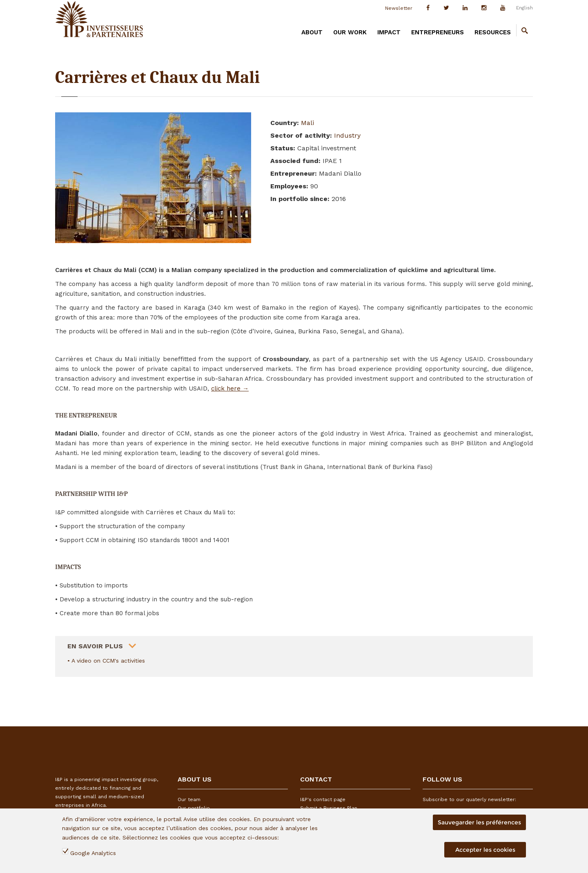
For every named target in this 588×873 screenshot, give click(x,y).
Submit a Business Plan (329, 808)
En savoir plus (95, 643)
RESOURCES (493, 32)
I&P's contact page (323, 799)
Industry (347, 135)
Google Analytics (93, 853)
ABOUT (312, 32)
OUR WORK (350, 32)
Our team (189, 799)
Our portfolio (194, 808)
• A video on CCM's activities (106, 661)
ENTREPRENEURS (438, 32)
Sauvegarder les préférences (479, 822)
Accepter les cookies (485, 850)
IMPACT (389, 32)
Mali (307, 123)
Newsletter (399, 8)
